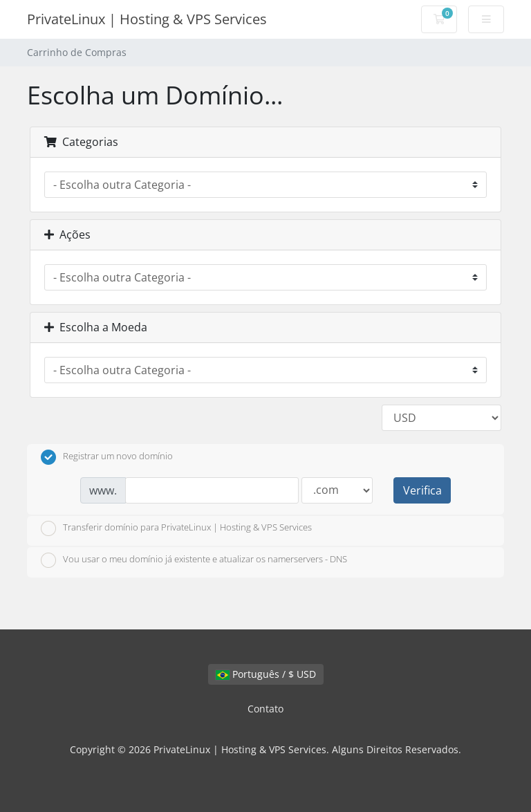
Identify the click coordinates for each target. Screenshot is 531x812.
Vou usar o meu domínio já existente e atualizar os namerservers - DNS (194, 560)
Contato (265, 709)
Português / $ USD (266, 674)
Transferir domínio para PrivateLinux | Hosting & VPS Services (176, 528)
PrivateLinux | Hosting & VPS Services (147, 19)
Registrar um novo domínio (107, 457)
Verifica (422, 490)
